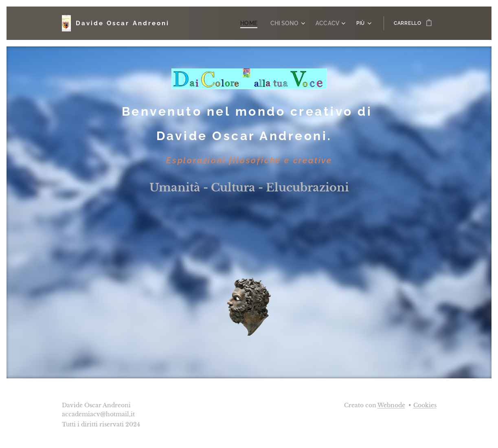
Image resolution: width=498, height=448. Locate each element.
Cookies (425, 405)
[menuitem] (257, 23)
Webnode (391, 405)
